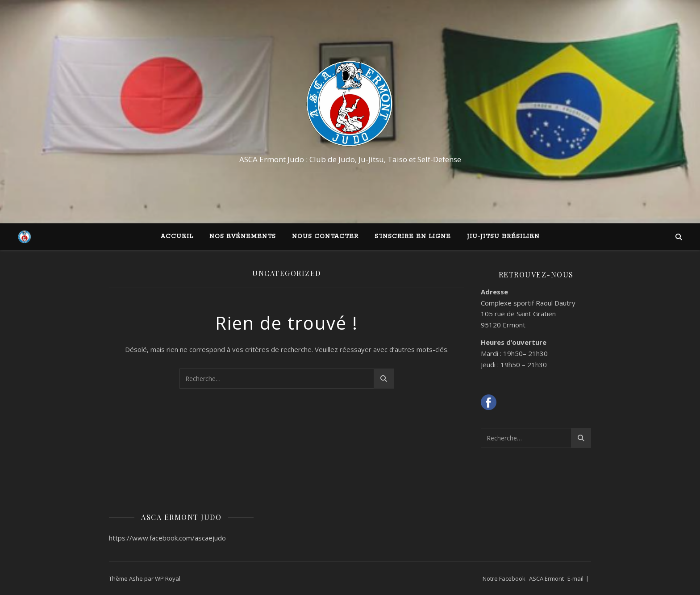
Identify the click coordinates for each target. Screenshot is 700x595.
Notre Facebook (504, 578)
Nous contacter (325, 237)
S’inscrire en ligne (413, 237)
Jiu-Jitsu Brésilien (503, 237)
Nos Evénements (243, 237)
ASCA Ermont (546, 578)
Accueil (177, 237)
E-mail (575, 578)
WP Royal (168, 578)
